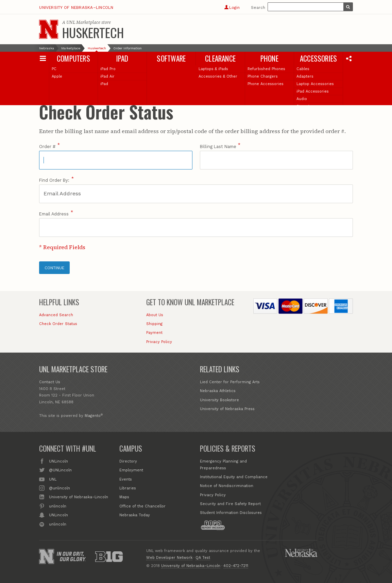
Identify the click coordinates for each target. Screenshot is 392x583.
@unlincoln (59, 488)
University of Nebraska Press (227, 409)
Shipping (154, 324)
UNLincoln (58, 461)
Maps (124, 497)
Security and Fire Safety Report (230, 504)
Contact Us (50, 382)
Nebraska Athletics (218, 391)
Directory (128, 461)
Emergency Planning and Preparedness (223, 465)
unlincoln (58, 506)
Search (258, 7)
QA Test (203, 558)
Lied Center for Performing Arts (230, 382)
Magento (93, 416)
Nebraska (47, 48)
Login (232, 7)
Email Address (54, 214)
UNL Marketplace (83, 22)
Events (126, 479)
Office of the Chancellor (142, 506)
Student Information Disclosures (231, 513)
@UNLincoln (60, 470)
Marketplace (71, 48)
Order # (47, 147)
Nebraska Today (135, 515)
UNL (53, 479)
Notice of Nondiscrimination (227, 486)
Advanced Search (56, 315)
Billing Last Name (218, 147)
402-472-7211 (236, 566)
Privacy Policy (159, 342)
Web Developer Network (169, 558)
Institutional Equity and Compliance (234, 477)
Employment (131, 470)
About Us (155, 315)
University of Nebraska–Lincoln (76, 7)
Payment (154, 333)
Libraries (128, 488)
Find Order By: (54, 180)
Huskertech (93, 32)
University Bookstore (219, 400)
